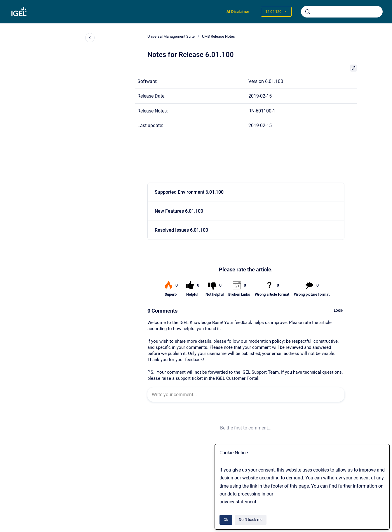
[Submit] (308, 12)
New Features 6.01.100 (179, 211)
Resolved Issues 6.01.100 (181, 230)
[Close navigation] (90, 38)
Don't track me (251, 520)
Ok (226, 520)
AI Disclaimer (238, 12)
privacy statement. (238, 502)
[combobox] (342, 12)
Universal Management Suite (171, 36)
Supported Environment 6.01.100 (189, 192)
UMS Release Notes (218, 36)
